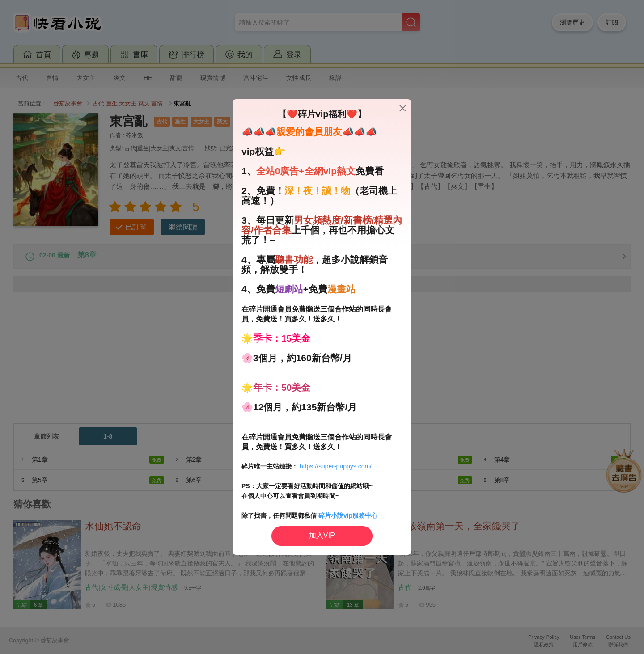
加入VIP (322, 535)
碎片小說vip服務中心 (348, 515)
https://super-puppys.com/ (336, 466)
